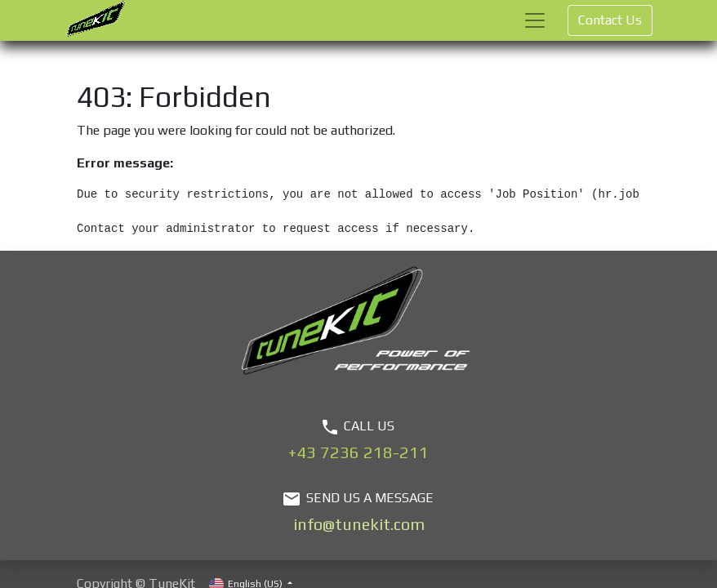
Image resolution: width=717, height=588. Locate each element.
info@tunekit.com (359, 524)
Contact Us (610, 20)
